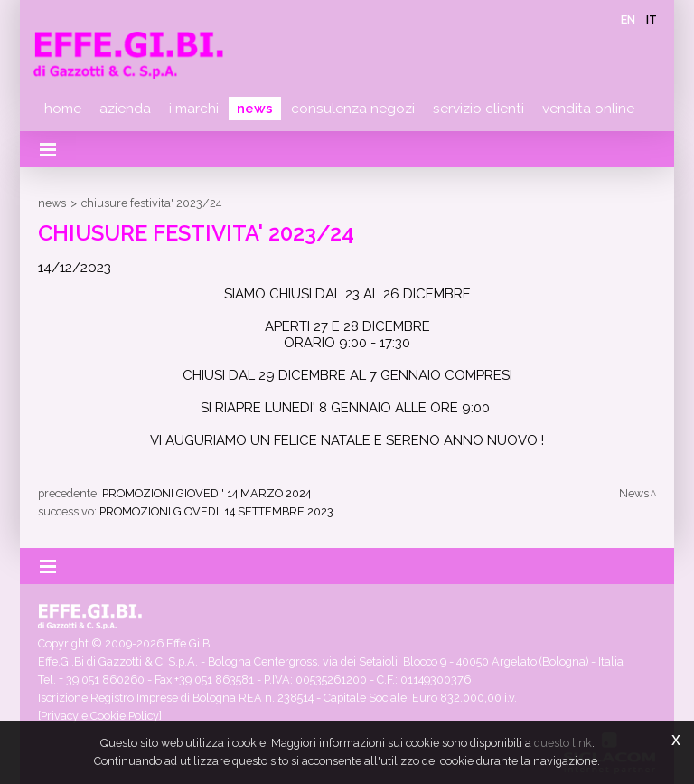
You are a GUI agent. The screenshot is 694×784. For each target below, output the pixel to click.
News (255, 109)
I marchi (194, 109)
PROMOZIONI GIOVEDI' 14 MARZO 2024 (206, 493)
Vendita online (588, 109)
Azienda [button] (125, 109)
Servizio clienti (478, 109)
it (652, 19)
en (628, 19)
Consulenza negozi (353, 109)
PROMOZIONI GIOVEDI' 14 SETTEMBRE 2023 (216, 511)
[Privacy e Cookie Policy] (100, 716)
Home (63, 109)
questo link (563, 743)
